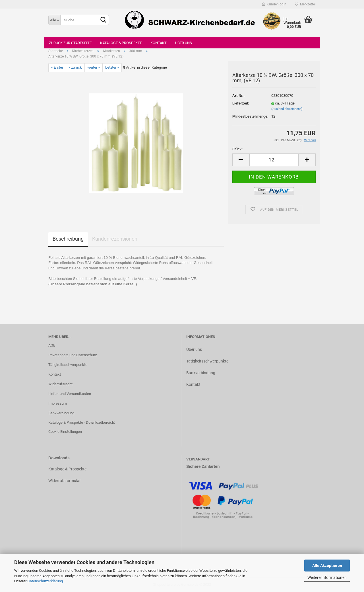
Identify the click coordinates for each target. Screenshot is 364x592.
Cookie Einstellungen (65, 432)
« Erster (57, 67)
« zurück (75, 67)
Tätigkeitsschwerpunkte (68, 365)
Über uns (184, 43)
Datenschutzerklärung (45, 581)
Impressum (58, 403)
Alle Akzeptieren (327, 566)
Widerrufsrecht (60, 384)
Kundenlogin (274, 4)
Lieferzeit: (241, 103)
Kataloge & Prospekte (121, 43)
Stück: (237, 149)
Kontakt (159, 43)
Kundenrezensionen (115, 239)
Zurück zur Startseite (70, 43)
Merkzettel (305, 4)
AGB (52, 345)
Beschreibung (68, 239)
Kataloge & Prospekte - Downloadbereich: (82, 422)
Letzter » (112, 67)
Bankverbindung (61, 413)
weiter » (94, 67)
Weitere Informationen (327, 577)
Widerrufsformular (65, 481)
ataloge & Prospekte (69, 469)
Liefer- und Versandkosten (70, 394)
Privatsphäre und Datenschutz (73, 355)
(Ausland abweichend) (287, 109)
